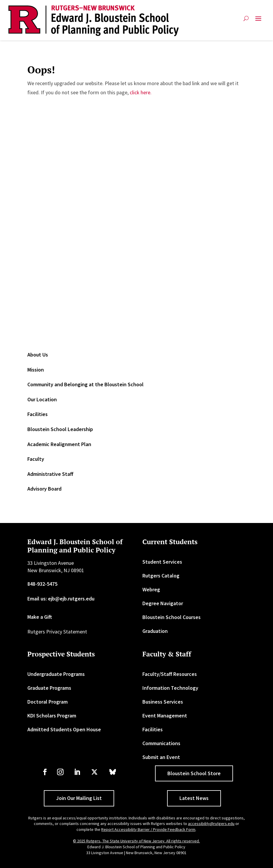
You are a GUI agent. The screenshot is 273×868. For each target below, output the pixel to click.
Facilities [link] (38, 414)
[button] (258, 21)
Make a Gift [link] (40, 617)
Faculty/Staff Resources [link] (170, 674)
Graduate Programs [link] (49, 688)
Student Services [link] (162, 562)
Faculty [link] (36, 459)
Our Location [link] (42, 399)
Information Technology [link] (170, 688)
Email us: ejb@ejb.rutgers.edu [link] (61, 599)
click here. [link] (141, 92)
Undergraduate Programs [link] (56, 674)
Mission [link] (36, 370)
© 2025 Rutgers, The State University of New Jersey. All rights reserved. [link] (136, 841)
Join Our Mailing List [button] (79, 798)
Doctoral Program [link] (48, 702)
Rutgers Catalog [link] (161, 576)
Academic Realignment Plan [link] (59, 444)
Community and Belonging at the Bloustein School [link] (85, 384)
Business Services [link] (163, 702)
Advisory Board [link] (44, 489)
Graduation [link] (155, 631)
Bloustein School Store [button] (194, 773)
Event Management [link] (165, 716)
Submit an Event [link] (161, 757)
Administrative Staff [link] (50, 474)
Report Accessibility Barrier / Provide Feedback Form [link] (148, 829)
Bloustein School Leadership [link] (60, 429)
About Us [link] (38, 355)
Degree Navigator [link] (163, 603)
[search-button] (246, 21)
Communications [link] (161, 743)
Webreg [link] (151, 589)
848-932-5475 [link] (42, 584)
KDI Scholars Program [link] (52, 716)
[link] (94, 21)
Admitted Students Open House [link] (64, 729)
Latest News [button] (194, 798)
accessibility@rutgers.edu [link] (211, 824)
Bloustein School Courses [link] (172, 617)
